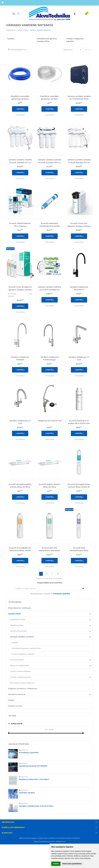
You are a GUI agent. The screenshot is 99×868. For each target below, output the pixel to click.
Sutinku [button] (56, 864)
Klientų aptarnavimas (13, 827)
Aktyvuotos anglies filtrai (19, 665)
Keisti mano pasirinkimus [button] (72, 864)
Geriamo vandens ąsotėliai (20, 677)
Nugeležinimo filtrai (17, 619)
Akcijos (11, 700)
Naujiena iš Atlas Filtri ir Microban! (34, 779)
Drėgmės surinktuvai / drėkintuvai (23, 688)
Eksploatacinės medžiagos (20, 608)
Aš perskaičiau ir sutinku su (50, 594)
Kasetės (15, 642)
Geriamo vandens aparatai (20, 671)
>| (58, 574)
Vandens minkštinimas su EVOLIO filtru (36, 806)
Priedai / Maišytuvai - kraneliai (23, 654)
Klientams (7, 833)
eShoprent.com (61, 841)
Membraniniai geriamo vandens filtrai (26, 648)
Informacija (8, 822)
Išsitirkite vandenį (27, 793)
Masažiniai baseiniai (17, 694)
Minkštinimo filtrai (17, 625)
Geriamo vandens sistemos (22, 637)
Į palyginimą (20, 115)
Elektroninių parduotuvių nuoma (44, 841)
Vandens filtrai (14, 614)
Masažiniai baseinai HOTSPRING (33, 766)
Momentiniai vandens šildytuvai (22, 683)
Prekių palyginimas (18, 50)
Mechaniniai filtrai (17, 660)
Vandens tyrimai (15, 706)
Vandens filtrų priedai (18, 631)
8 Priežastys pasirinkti (29, 753)
